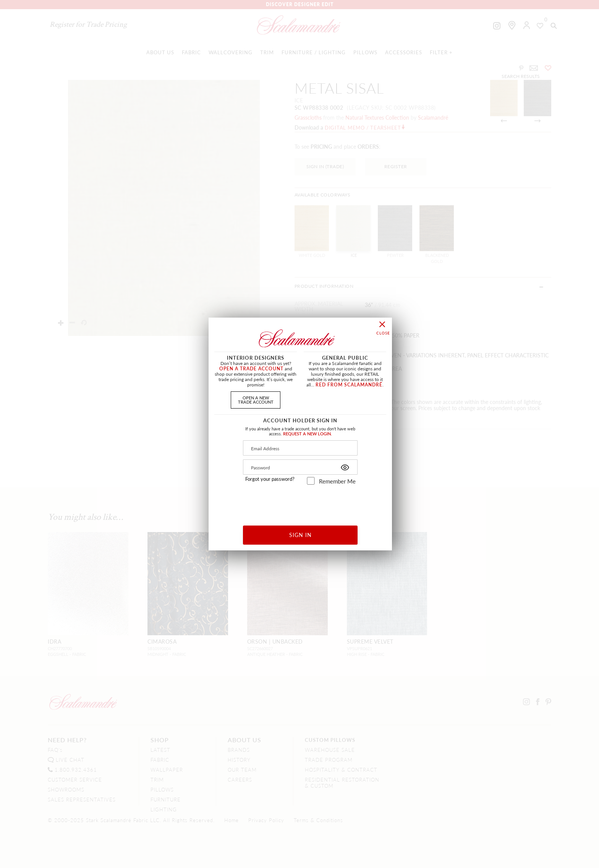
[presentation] (300, 502)
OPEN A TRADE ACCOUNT (251, 369)
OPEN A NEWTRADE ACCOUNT (256, 400)
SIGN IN (300, 535)
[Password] (300, 467)
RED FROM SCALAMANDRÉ (349, 385)
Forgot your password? (270, 479)
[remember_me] (311, 481)
